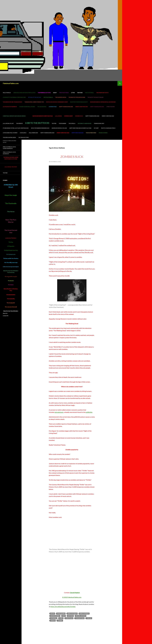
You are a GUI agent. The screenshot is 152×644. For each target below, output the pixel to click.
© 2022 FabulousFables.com (72, 597)
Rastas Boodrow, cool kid (59, 128)
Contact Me (6, 316)
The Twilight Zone (24, 137)
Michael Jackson (81, 616)
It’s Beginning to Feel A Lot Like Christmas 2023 (16, 128)
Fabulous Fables (72, 614)
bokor (52, 614)
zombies (60, 621)
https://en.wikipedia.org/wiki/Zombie (63, 607)
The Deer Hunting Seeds (9, 137)
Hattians (70, 616)
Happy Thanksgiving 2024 (47, 133)
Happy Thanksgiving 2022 (92, 116)
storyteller (69, 618)
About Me (5, 313)
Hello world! (7, 93)
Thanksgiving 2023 (99, 123)
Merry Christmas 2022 (108, 116)
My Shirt (96, 128)
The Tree (54, 123)
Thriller (89, 618)
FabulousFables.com (11, 83)
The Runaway (62, 123)
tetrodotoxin (59, 412)
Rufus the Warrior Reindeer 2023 (40, 128)
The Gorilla (72, 123)
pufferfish (89, 412)
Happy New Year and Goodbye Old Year (80, 128)
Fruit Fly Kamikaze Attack (108, 128)
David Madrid (75, 593)
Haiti (64, 616)
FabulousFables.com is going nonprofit (9, 148)
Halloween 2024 (33, 133)
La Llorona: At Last (8, 123)
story (61, 618)
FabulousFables (84, 614)
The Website (19, 123)
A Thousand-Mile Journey (10, 133)
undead (53, 621)
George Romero (55, 616)
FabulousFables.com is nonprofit (9, 153)
